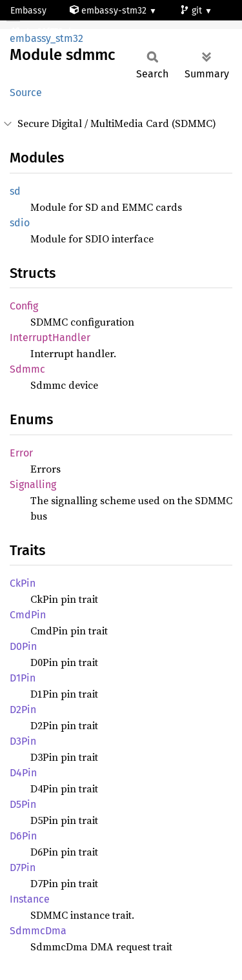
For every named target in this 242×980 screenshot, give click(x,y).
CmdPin (28, 615)
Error (21, 453)
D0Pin (23, 646)
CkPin (23, 583)
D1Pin (23, 678)
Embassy (28, 11)
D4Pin (23, 773)
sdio (20, 223)
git (192, 11)
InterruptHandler (50, 338)
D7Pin (23, 867)
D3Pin (23, 741)
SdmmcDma (38, 931)
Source (26, 93)
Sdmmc (27, 369)
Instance (30, 899)
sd (15, 191)
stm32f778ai (42, 32)
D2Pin (23, 710)
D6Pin (23, 836)
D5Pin (23, 804)
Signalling (33, 485)
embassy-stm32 (109, 11)
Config (24, 306)
